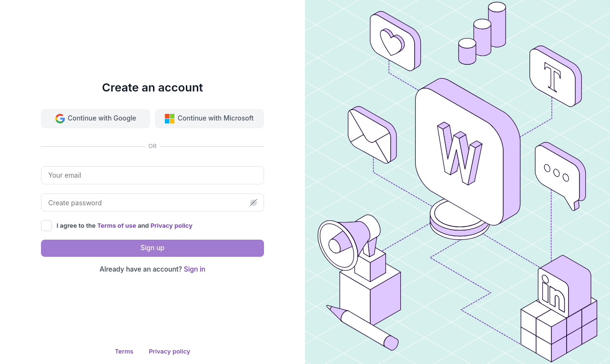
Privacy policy (172, 225)
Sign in (195, 269)
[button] (254, 202)
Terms (124, 351)
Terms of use (117, 225)
